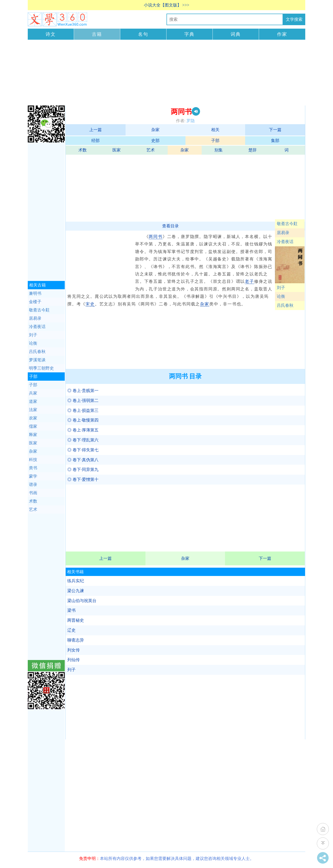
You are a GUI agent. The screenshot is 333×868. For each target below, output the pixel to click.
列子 (71, 670)
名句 (143, 34)
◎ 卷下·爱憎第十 (83, 479)
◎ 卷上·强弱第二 (83, 401)
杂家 (155, 130)
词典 (236, 34)
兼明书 (35, 293)
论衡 (281, 296)
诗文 (51, 34)
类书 (33, 468)
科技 (33, 460)
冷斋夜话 (285, 242)
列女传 (74, 650)
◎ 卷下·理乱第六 (83, 440)
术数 (83, 150)
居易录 (283, 233)
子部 (215, 141)
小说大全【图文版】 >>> (167, 5)
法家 (33, 410)
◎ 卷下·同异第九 (83, 470)
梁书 (71, 610)
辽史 (71, 630)
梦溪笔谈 (37, 360)
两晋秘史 (76, 620)
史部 (155, 141)
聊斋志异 (76, 640)
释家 (33, 435)
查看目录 (170, 226)
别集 (219, 150)
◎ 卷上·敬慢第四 (83, 420)
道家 (33, 401)
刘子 (281, 288)
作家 (282, 34)
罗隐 (191, 121)
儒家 (33, 426)
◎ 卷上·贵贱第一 (83, 391)
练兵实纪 (76, 581)
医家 (117, 150)
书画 (33, 493)
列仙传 (74, 660)
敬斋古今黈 (287, 224)
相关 (215, 130)
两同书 (156, 237)
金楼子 (35, 302)
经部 (96, 141)
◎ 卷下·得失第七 (83, 450)
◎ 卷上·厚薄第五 (83, 430)
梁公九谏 (76, 591)
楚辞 (253, 150)
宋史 (90, 304)
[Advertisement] (166, 73)
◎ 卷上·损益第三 (83, 410)
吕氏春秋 (285, 305)
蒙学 (33, 476)
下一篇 (275, 130)
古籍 (97, 34)
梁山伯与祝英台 (82, 601)
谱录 (33, 485)
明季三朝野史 (41, 368)
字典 (189, 34)
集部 (275, 141)
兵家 (33, 393)
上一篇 (96, 130)
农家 (33, 418)
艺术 (151, 150)
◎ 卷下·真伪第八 (83, 460)
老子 (250, 281)
